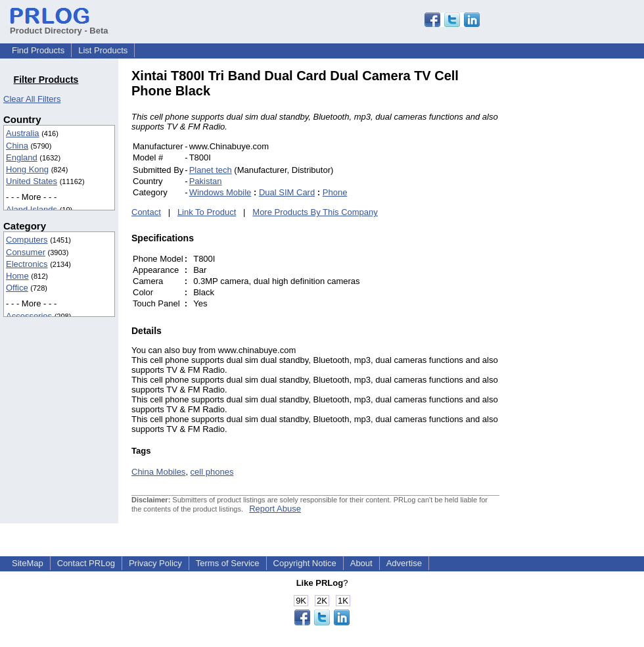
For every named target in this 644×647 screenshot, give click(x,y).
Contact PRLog (86, 563)
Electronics (27, 264)
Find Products (38, 50)
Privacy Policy (155, 563)
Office (17, 288)
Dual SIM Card (287, 192)
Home (17, 276)
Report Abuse (275, 509)
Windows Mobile (220, 192)
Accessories (29, 316)
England (22, 157)
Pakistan (206, 181)
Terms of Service (228, 563)
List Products (103, 50)
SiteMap (28, 563)
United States (32, 181)
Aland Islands (32, 209)
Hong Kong (27, 169)
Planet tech (211, 170)
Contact (146, 212)
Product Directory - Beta (59, 26)
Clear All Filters (32, 99)
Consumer (26, 252)
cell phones (212, 472)
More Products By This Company (315, 212)
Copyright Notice (305, 563)
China (17, 146)
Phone (335, 192)
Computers (27, 240)
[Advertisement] (588, 266)
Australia (23, 133)
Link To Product (207, 212)
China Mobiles (158, 472)
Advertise (404, 563)
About (361, 563)
